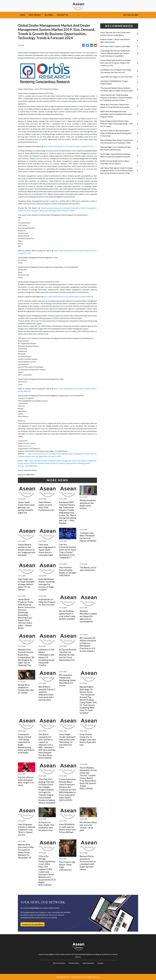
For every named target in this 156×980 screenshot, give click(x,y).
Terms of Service (59, 963)
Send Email (27, 446)
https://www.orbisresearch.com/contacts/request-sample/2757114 (69, 146)
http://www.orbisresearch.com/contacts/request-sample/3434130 (68, 297)
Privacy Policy (74, 963)
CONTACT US (62, 15)
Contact (100, 963)
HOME (22, 15)
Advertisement (88, 963)
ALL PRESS (49, 15)
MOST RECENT (35, 15)
